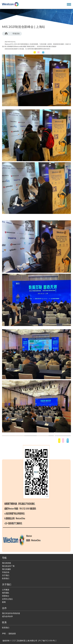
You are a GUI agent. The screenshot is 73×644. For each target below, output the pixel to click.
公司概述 (6, 590)
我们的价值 (6, 563)
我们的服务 (6, 569)
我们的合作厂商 (8, 566)
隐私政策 (12, 634)
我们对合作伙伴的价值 (11, 613)
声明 (4, 634)
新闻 (4, 602)
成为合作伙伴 (7, 616)
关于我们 (6, 575)
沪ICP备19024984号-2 (47, 641)
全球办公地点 (7, 599)
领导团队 (6, 593)
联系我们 (6, 578)
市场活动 (16, 34)
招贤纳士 (6, 596)
